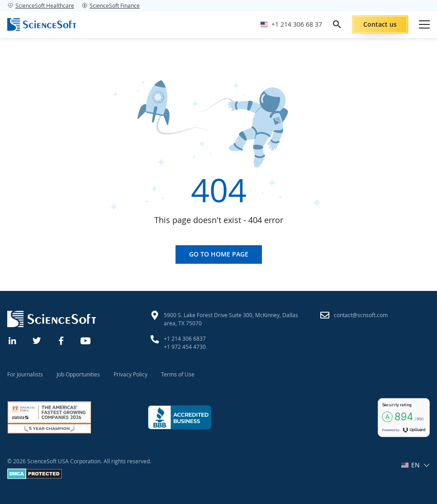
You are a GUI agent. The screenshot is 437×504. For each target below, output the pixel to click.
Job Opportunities (78, 374)
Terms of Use (178, 374)
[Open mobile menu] (424, 24)
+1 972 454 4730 (185, 347)
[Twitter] (37, 340)
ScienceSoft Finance (111, 5)
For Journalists (25, 374)
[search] (337, 24)
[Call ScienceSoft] (291, 25)
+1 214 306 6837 (185, 338)
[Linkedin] (13, 340)
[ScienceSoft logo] (42, 24)
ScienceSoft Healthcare (41, 5)
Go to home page (219, 254)
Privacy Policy (131, 374)
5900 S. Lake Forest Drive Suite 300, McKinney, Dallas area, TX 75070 (231, 319)
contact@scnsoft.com (361, 315)
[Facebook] (62, 340)
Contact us (380, 24)
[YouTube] (86, 340)
